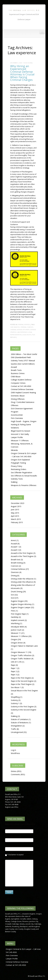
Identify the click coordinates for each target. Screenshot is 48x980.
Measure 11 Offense (19, 636)
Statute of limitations (20, 723)
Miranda (14, 450)
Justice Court (16, 630)
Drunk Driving (17, 592)
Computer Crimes (18, 383)
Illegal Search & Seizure (21, 431)
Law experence (22, 332)
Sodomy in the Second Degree (24, 710)
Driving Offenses (18, 399)
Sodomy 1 (15, 703)
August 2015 (16, 506)
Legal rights (27, 335)
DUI (12, 595)
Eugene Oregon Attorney (21, 604)
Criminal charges (27, 327)
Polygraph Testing (18, 463)
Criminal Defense (24, 325)
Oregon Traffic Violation (21, 659)
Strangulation (16, 726)
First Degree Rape (18, 614)
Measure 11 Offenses (20, 440)
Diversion (15, 572)
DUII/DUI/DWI (17, 415)
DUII (13, 598)
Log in (13, 750)
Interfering (15, 623)
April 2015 (15, 516)
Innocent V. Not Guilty (20, 434)
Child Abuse (16, 377)
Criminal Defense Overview (22, 389)
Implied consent (17, 620)
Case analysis (15, 327)
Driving (14, 576)
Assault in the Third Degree (22, 556)
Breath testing (17, 563)
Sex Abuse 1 (16, 687)
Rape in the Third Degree (21, 684)
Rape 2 (14, 671)
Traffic (14, 729)
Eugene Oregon (17, 601)
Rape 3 (14, 675)
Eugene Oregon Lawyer (21, 607)
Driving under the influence (22, 582)
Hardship (15, 617)
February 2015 (17, 522)
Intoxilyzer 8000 (17, 627)
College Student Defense (21, 380)
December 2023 (18, 503)
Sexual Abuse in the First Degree (24, 691)
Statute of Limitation (19, 719)
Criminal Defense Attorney (20, 330)
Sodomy (14, 700)
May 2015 (15, 513)
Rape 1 (14, 668)
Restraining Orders (19, 469)
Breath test (16, 560)
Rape (13, 665)
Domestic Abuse (18, 396)
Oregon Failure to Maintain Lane (24, 646)
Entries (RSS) (16, 771)
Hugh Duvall (28, 63)
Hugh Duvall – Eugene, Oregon (24, 421)
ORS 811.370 (16, 662)
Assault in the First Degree (22, 553)
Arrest (13, 540)
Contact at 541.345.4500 (21, 386)
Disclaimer (12, 855)
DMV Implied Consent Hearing (23, 393)
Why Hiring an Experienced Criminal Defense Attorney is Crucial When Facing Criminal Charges (22, 73)
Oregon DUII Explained (20, 460)
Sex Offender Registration (22, 472)
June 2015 (15, 510)
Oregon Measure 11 (19, 652)
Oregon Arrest (17, 643)
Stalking (14, 482)
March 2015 (16, 519)
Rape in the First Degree (21, 678)
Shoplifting (15, 697)
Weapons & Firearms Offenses (24, 485)
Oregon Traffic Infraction (21, 655)
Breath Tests (16, 370)
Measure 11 (16, 633)
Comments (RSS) (18, 774)
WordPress (15, 753)
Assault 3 (15, 550)
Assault (14, 367)
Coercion (15, 566)
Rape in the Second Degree (22, 681)
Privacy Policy (17, 466)
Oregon (14, 639)
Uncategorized (17, 732)
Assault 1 (15, 547)
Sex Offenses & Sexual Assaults (24, 476)
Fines (13, 611)
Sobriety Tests (17, 479)
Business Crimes (18, 373)
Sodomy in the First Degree (22, 707)
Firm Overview (17, 418)
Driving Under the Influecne (22, 579)
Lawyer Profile (17, 437)
